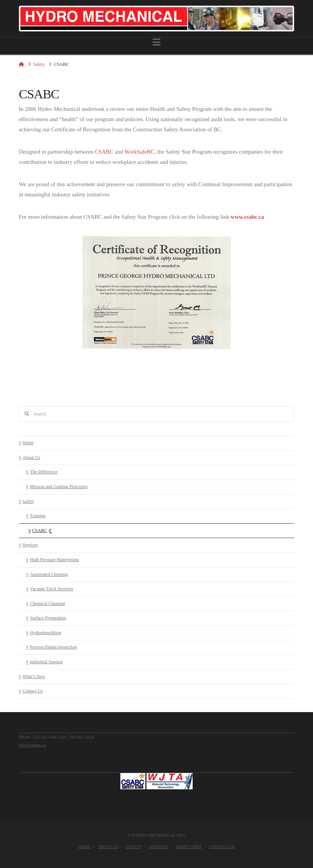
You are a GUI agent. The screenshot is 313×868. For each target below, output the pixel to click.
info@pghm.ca (32, 745)
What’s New (32, 677)
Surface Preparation (46, 618)
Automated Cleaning (47, 574)
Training (36, 516)
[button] (156, 42)
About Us (30, 457)
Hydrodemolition (44, 633)
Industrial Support (44, 662)
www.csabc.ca (248, 217)
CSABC (104, 152)
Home (26, 443)
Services (28, 545)
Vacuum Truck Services (50, 589)
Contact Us (31, 691)
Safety (26, 501)
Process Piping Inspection (51, 647)
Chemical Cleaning (45, 604)
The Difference (42, 472)
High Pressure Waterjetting (52, 560)
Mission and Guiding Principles (57, 487)
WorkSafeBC (140, 152)
